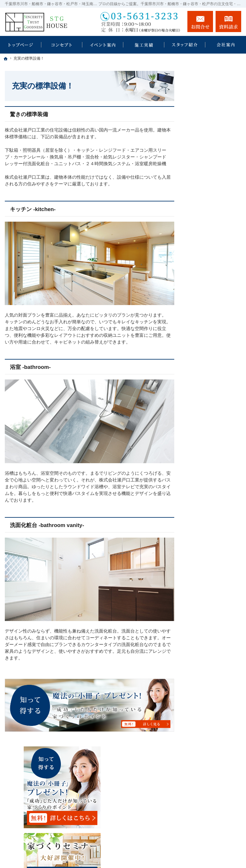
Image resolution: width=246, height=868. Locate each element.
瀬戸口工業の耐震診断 (214, 208)
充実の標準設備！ (212, 383)
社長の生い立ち (210, 457)
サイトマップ (208, 565)
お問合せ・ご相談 (212, 524)
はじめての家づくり (214, 396)
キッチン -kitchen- (33, 209)
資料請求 (228, 21)
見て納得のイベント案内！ (214, 280)
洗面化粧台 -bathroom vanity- (47, 525)
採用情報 (203, 490)
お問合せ (200, 21)
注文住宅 (206, 264)
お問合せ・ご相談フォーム (203, 808)
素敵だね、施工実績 (214, 350)
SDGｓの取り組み (212, 225)
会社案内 (203, 444)
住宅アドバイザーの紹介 (214, 474)
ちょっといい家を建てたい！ (214, 333)
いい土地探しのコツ (214, 297)
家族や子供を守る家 (214, 410)
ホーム (201, 192)
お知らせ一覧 (208, 538)
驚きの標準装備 (29, 114)
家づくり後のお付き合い (214, 427)
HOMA (201, 239)
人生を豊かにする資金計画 (214, 314)
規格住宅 (206, 252)
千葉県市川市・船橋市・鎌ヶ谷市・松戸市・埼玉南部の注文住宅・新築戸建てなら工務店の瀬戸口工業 (150, 851)
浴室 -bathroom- (30, 367)
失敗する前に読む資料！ (214, 507)
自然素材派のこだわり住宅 (214, 366)
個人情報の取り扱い (214, 551)
